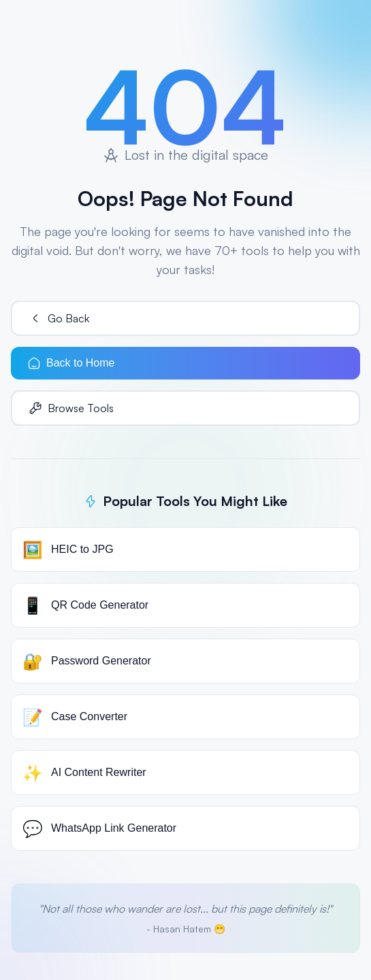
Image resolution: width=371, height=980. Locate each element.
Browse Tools (71, 408)
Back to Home (71, 363)
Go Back (59, 318)
